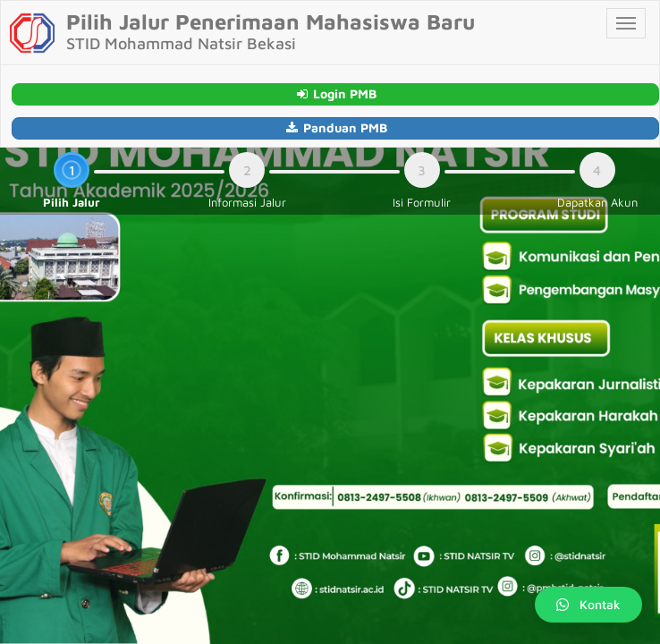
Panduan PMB (335, 127)
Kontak (588, 604)
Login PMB (336, 93)
